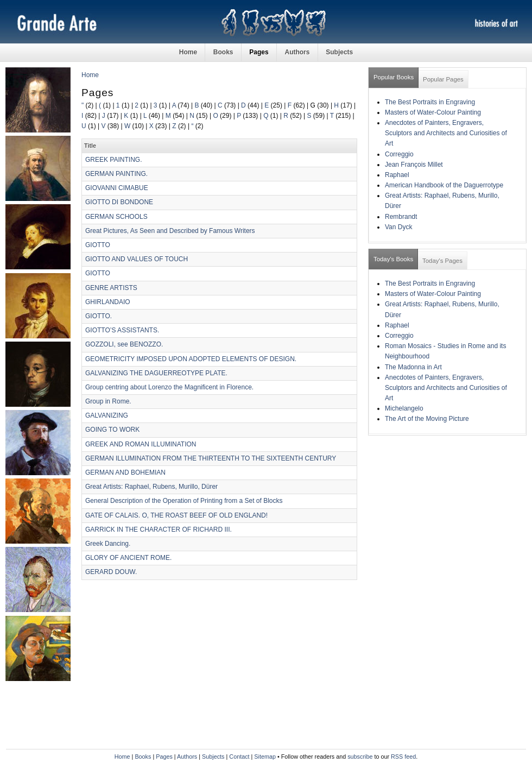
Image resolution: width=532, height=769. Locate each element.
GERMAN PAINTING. (116, 174)
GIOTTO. (99, 316)
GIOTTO (98, 245)
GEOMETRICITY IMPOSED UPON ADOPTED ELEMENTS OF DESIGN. (191, 359)
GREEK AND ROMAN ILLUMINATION (141, 444)
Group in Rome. (108, 401)
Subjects (339, 52)
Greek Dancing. (108, 544)
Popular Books (394, 77)
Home (188, 52)
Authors (297, 52)
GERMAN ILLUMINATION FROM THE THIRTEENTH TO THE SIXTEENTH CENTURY (211, 458)
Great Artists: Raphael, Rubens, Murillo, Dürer (151, 487)
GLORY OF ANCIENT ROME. (128, 558)
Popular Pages (443, 79)
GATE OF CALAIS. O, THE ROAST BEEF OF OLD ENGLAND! (176, 515)
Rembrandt (401, 217)
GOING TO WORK (112, 430)
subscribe (360, 757)
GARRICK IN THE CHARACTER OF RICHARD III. (159, 530)
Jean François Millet (414, 165)
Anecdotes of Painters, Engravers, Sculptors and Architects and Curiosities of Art (446, 133)
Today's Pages (442, 261)
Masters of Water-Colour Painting (433, 112)
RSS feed (403, 757)
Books (223, 52)
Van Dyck (398, 227)
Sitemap (265, 757)
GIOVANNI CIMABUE (117, 188)
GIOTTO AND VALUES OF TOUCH (137, 259)
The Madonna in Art (413, 367)
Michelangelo (404, 408)
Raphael (397, 175)
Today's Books (393, 259)
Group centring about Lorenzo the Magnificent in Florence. (169, 387)
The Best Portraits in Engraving (430, 102)
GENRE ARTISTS (111, 288)
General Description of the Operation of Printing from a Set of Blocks (184, 501)
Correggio (399, 154)
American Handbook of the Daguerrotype (444, 185)
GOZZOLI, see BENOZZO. (124, 344)
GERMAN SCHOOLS (116, 217)
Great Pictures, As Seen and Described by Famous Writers (170, 231)
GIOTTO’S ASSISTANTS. (122, 330)
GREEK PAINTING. (113, 160)
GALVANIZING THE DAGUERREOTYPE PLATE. (156, 373)
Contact (239, 757)
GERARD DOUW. (111, 572)
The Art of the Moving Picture (427, 419)
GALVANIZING (107, 415)
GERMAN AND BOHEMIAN (125, 472)
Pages (259, 52)
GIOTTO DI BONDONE (119, 202)
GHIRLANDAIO (108, 302)
